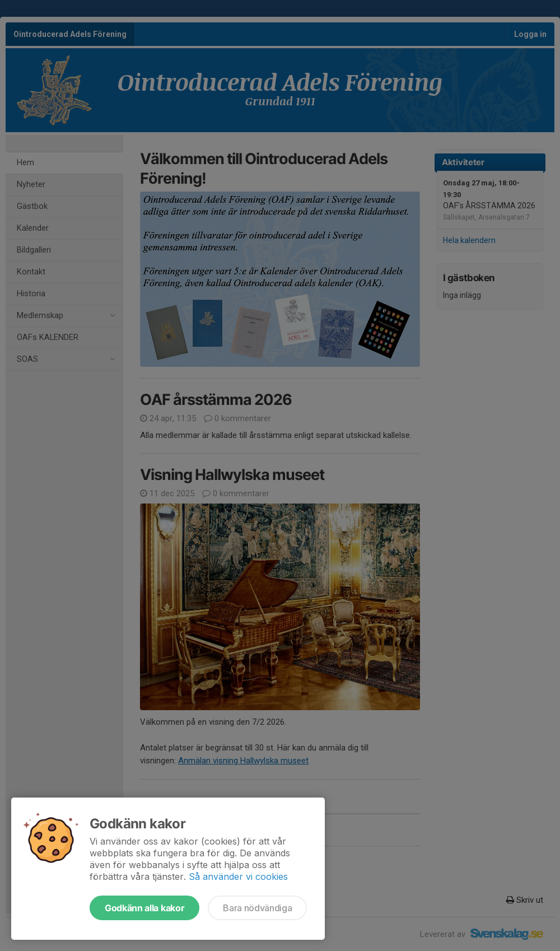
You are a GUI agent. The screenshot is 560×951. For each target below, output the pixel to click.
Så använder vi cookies (238, 877)
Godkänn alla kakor (144, 908)
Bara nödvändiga (257, 908)
